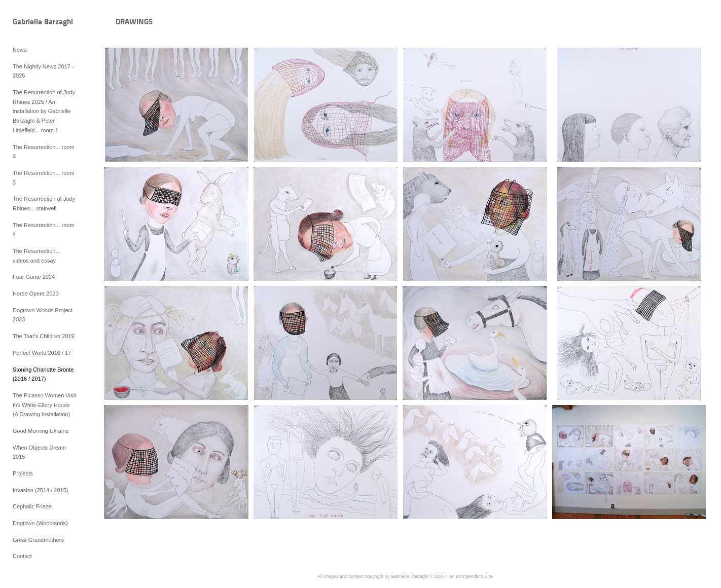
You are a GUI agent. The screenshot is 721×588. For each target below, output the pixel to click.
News (20, 50)
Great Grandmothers (38, 540)
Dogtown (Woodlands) (40, 523)
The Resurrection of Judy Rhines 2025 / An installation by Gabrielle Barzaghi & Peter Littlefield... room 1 (44, 111)
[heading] (38, 23)
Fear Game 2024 (34, 277)
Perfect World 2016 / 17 (42, 353)
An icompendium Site (471, 576)
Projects (23, 473)
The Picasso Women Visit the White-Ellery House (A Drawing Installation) (44, 405)
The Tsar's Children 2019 (44, 336)
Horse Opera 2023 (36, 293)
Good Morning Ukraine (41, 431)
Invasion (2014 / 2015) (40, 490)
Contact (22, 556)
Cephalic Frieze (32, 506)
